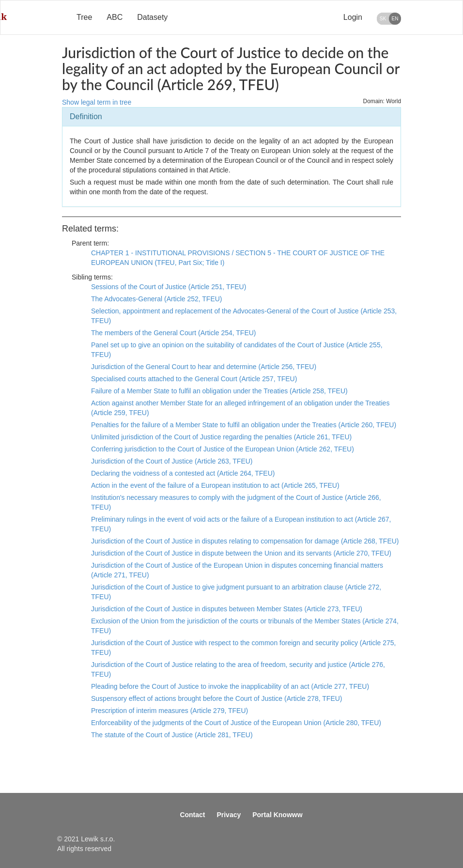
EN (395, 19)
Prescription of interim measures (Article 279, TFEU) (170, 711)
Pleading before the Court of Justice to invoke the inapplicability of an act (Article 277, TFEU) (230, 686)
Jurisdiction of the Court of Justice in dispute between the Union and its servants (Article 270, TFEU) (241, 553)
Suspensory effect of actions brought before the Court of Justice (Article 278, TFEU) (217, 698)
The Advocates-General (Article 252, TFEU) (157, 299)
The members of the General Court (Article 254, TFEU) (174, 333)
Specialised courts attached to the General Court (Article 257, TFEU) (194, 379)
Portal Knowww (277, 815)
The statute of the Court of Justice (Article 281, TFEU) (172, 735)
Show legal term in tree (97, 102)
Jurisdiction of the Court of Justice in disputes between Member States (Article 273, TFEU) (227, 609)
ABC (115, 17)
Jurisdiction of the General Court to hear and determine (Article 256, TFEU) (204, 367)
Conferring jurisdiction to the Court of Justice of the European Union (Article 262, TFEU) (223, 449)
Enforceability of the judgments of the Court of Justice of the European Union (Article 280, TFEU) (236, 723)
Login (353, 17)
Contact (192, 815)
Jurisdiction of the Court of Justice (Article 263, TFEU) (172, 461)
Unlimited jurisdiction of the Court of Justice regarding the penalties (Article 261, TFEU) (221, 437)
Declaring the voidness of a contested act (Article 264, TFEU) (183, 473)
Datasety (152, 17)
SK (383, 19)
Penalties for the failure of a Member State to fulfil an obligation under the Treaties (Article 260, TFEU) (244, 425)
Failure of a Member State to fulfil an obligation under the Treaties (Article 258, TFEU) (219, 391)
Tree (84, 17)
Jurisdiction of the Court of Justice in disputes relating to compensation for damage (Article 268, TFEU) (245, 541)
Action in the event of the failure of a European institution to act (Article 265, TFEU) (215, 485)
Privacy (229, 815)
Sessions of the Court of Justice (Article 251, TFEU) (169, 287)
